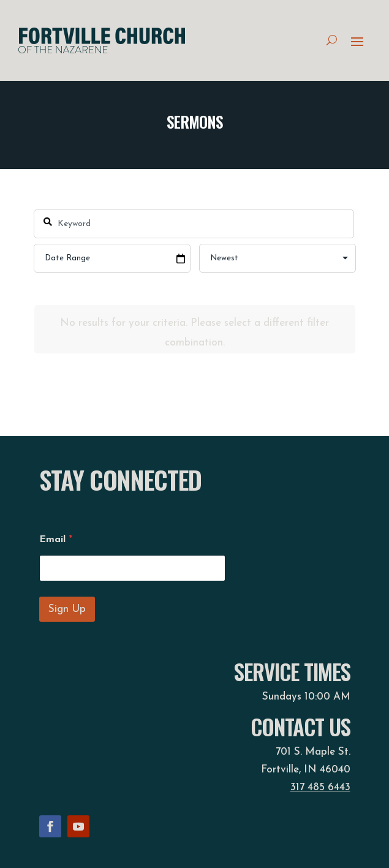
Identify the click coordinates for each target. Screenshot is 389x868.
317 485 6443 (320, 787)
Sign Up (67, 609)
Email (56, 540)
